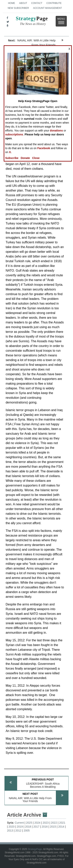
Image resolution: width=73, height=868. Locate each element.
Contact (37, 3)
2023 (46, 823)
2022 (54, 823)
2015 (53, 827)
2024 (37, 823)
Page (32, 21)
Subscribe (12, 158)
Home (11, 3)
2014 (61, 827)
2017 (36, 827)
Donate (25, 158)
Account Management (47, 8)
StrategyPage (35, 849)
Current (19, 823)
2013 (10, 831)
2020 (12, 827)
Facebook (44, 148)
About (23, 3)
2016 (45, 827)
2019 (20, 827)
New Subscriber (18, 8)
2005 (27, 831)
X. (10, 152)
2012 (18, 831)
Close (36, 158)
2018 (28, 827)
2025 (29, 823)
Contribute (54, 3)
